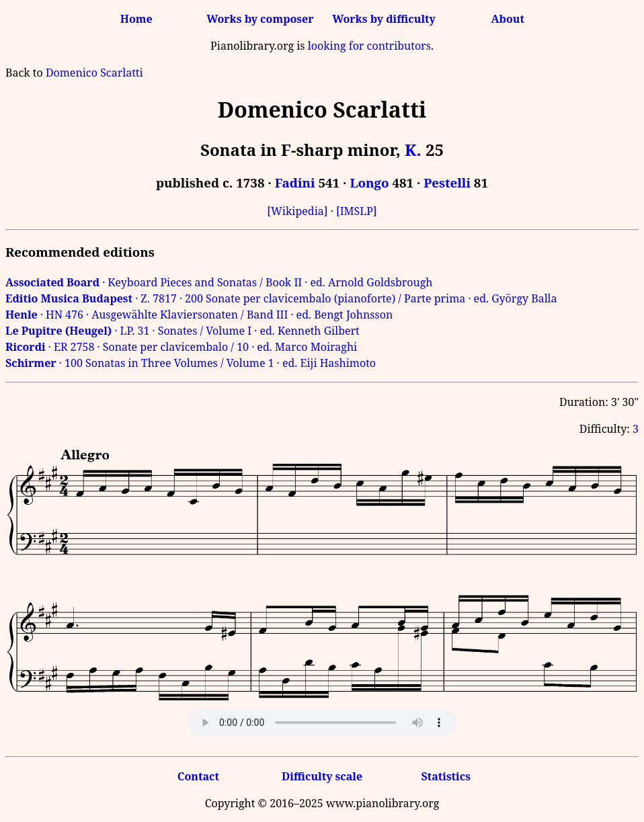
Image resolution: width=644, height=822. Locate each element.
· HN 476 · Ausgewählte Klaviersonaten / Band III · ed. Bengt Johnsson (199, 315)
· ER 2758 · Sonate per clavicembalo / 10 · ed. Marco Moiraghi (181, 347)
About (508, 19)
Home (136, 19)
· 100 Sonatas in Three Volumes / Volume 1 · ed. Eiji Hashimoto (191, 363)
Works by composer (260, 19)
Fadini (295, 182)
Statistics (445, 776)
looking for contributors (369, 46)
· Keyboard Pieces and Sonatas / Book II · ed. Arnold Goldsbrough (219, 282)
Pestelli (447, 182)
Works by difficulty (384, 19)
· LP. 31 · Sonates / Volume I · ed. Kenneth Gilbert (183, 331)
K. (413, 150)
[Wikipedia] (297, 211)
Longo (369, 182)
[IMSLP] (357, 211)
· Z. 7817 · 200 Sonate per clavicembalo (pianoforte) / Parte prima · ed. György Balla (281, 298)
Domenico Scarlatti (94, 73)
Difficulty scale (322, 776)
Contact (198, 776)
